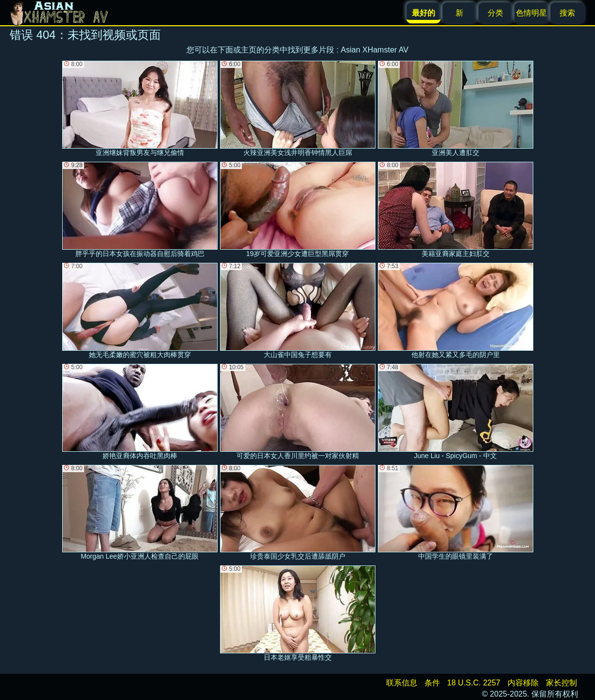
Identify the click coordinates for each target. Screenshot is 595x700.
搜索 (567, 13)
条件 (432, 683)
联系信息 (402, 683)
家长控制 (561, 683)
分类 (495, 13)
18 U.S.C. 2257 (474, 683)
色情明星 (531, 13)
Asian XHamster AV (375, 50)
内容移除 (523, 683)
